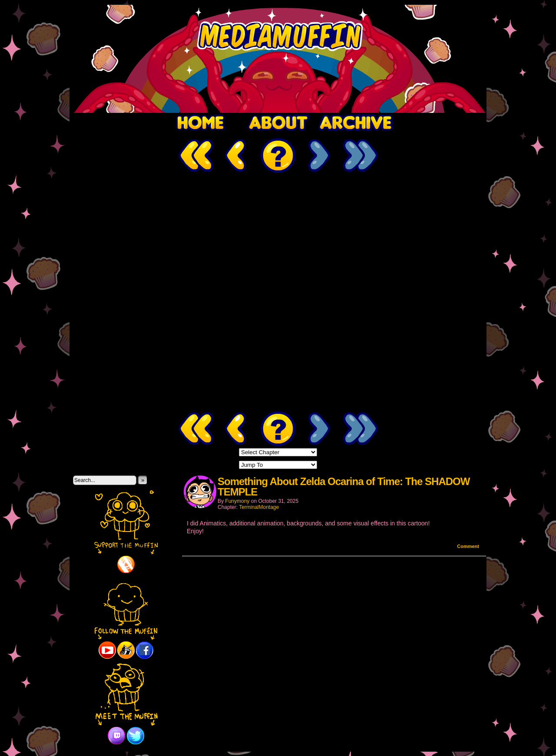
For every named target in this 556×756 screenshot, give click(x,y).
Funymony (237, 501)
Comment (468, 546)
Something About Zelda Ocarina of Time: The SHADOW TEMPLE (344, 487)
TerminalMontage (259, 507)
